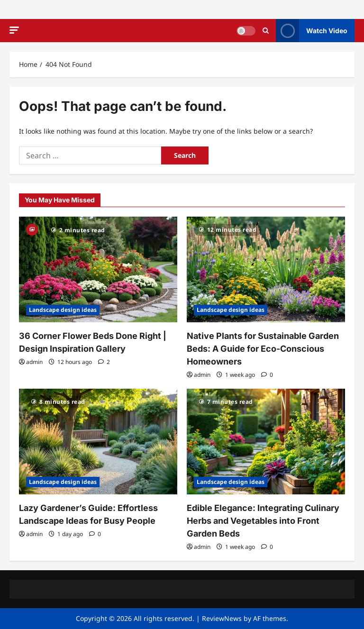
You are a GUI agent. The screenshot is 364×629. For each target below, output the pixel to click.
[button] (14, 30)
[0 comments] (267, 375)
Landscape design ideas (63, 310)
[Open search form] (266, 31)
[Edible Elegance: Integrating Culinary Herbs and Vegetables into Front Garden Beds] (266, 442)
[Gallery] (32, 229)
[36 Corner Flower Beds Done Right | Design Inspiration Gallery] (98, 269)
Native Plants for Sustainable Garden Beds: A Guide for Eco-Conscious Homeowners (263, 349)
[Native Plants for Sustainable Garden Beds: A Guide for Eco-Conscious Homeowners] (266, 269)
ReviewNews (222, 618)
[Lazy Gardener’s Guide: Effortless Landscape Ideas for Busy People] (98, 442)
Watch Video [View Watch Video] (312, 31)
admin (34, 362)
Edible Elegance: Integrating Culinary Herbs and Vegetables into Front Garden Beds (263, 521)
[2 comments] (104, 362)
